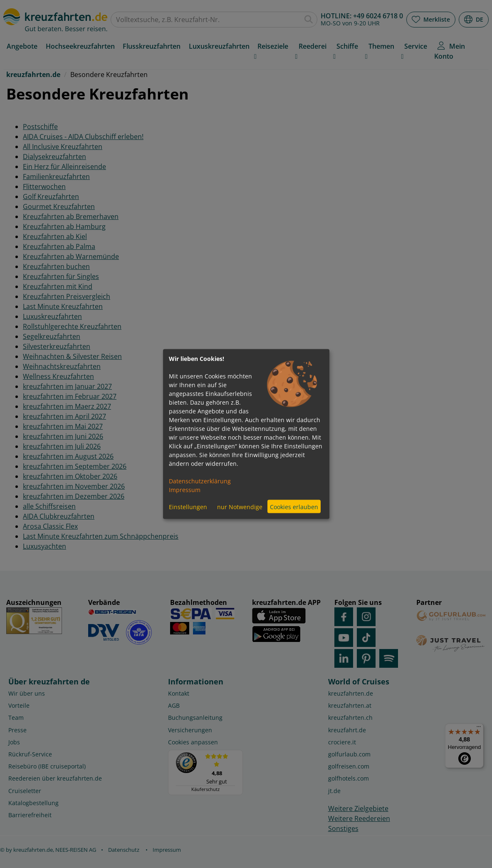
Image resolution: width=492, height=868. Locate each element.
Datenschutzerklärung (200, 481)
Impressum (185, 490)
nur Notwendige (240, 506)
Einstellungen (188, 506)
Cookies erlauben (294, 506)
